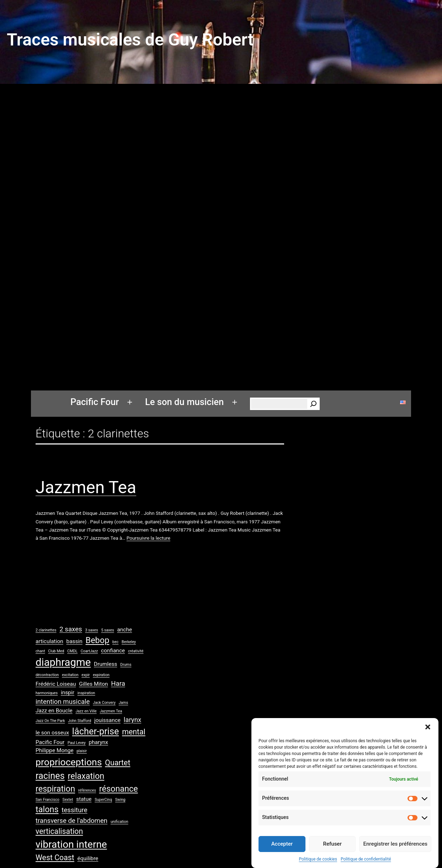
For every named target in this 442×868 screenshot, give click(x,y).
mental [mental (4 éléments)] (134, 732)
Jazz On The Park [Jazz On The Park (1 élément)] (50, 721)
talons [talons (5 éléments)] (47, 809)
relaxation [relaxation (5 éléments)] (86, 776)
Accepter (282, 850)
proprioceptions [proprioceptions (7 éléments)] (69, 762)
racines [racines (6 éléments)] (50, 776)
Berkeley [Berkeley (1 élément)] (129, 642)
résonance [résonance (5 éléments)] (119, 789)
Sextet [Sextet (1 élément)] (68, 800)
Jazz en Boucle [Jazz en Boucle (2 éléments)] (54, 711)
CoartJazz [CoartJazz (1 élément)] (89, 651)
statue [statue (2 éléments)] (84, 799)
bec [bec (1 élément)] (115, 642)
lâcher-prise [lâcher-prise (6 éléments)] (96, 731)
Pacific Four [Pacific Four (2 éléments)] (50, 742)
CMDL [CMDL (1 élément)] (72, 651)
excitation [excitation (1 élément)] (70, 675)
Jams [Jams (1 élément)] (124, 703)
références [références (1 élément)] (87, 790)
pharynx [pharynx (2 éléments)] (98, 742)
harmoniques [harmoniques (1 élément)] (47, 693)
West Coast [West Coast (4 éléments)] (55, 858)
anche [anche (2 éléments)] (124, 630)
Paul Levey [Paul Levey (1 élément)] (77, 743)
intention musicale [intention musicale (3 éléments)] (63, 702)
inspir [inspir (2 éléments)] (68, 692)
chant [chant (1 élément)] (40, 651)
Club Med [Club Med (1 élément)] (56, 651)
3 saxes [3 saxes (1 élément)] (91, 630)
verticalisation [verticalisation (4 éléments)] (59, 831)
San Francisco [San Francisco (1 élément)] (47, 800)
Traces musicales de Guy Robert (130, 40)
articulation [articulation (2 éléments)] (49, 641)
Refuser (332, 850)
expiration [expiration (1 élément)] (101, 675)
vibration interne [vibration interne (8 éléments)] (71, 844)
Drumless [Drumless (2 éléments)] (105, 664)
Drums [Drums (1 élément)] (126, 665)
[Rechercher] (313, 404)
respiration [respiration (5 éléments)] (55, 789)
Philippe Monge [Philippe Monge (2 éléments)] (55, 750)
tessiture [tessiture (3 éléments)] (74, 810)
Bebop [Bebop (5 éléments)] (98, 640)
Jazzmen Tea (86, 487)
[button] (428, 733)
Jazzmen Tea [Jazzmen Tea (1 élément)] (111, 711)
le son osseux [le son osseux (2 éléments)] (52, 733)
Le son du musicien (184, 402)
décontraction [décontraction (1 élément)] (47, 675)
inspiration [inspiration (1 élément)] (86, 693)
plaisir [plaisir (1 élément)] (82, 751)
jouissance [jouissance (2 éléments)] (107, 720)
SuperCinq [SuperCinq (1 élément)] (103, 800)
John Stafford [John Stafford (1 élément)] (79, 721)
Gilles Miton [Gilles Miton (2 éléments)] (93, 684)
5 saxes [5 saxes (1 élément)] (107, 630)
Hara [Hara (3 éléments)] (118, 684)
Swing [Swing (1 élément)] (120, 800)
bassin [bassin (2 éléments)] (74, 641)
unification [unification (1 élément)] (119, 822)
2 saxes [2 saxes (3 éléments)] (71, 629)
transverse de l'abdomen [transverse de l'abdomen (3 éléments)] (71, 821)
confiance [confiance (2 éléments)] (113, 651)
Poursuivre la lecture (148, 538)
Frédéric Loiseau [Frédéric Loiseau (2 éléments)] (56, 684)
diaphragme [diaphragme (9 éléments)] (63, 662)
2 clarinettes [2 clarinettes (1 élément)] (46, 630)
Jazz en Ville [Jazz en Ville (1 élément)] (86, 711)
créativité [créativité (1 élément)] (136, 651)
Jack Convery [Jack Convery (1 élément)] (104, 703)
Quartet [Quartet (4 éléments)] (118, 763)
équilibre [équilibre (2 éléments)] (88, 858)
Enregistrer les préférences (395, 850)
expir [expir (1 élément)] (86, 675)
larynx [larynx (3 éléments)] (133, 720)
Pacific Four (95, 402)
